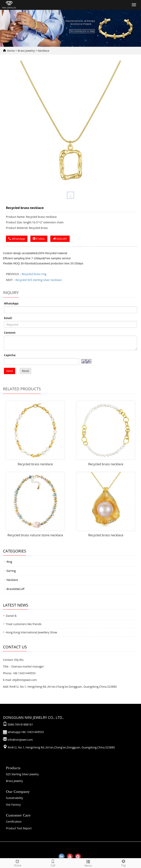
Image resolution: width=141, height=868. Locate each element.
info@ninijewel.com (20, 740)
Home (11, 51)
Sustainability (14, 798)
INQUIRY (60, 239)
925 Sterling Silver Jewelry (22, 774)
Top (123, 863)
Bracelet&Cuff (15, 589)
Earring (11, 571)
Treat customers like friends (24, 624)
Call (53, 863)
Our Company (18, 792)
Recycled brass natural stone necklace (35, 535)
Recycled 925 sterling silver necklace (39, 280)
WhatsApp (17, 239)
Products (13, 768)
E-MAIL (39, 239)
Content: (10, 333)
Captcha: (10, 355)
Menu (88, 863)
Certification (14, 822)
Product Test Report (19, 828)
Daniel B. (11, 616)
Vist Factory (13, 805)
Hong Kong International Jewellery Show (31, 632)
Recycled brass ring (34, 274)
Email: (8, 318)
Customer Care (18, 815)
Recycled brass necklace (35, 464)
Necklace (43, 51)
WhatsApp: (11, 303)
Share (18, 863)
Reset (25, 371)
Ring (9, 562)
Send (10, 371)
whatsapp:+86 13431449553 (25, 732)
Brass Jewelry (27, 51)
